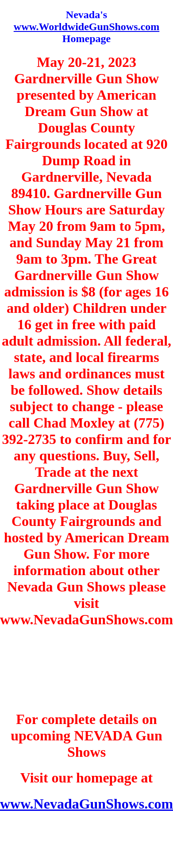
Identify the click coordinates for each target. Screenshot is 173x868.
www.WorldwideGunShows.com (86, 27)
